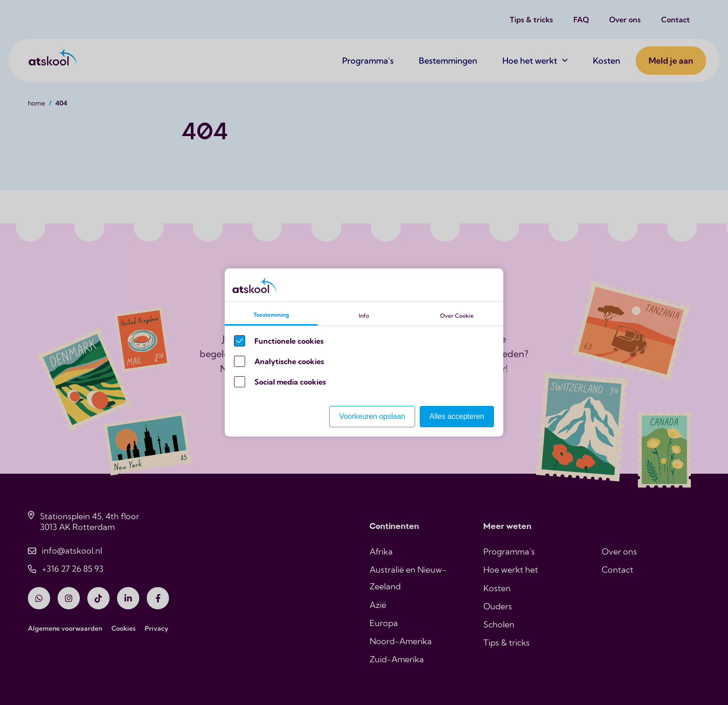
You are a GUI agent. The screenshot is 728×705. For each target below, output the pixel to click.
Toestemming (271, 315)
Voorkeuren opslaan (372, 416)
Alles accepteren (457, 416)
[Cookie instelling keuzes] (364, 352)
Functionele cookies (289, 341)
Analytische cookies (289, 361)
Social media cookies (290, 382)
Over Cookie (457, 316)
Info (364, 316)
